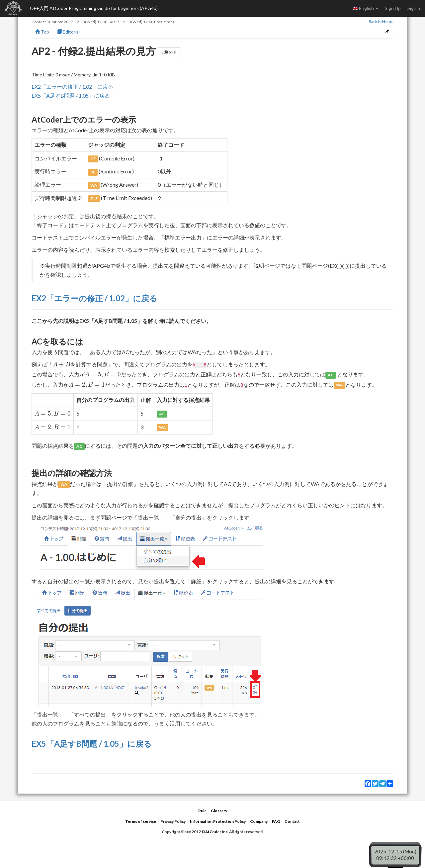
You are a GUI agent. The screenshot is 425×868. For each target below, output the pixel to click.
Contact (292, 821)
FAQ (276, 821)
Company (259, 821)
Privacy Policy (173, 821)
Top (42, 32)
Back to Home (381, 21)
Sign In (415, 8)
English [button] (365, 8)
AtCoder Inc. (217, 832)
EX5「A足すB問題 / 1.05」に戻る (71, 96)
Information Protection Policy (218, 821)
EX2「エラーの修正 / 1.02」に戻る (72, 87)
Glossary (219, 811)
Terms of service (141, 821)
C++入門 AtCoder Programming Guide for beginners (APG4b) (94, 8)
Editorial (68, 32)
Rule (202, 811)
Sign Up (393, 8)
